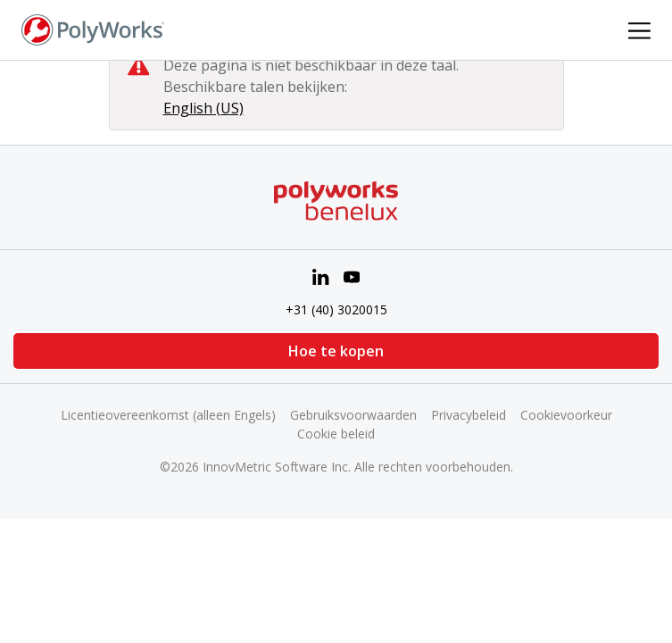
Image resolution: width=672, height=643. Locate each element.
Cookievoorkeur (566, 415)
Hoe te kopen (336, 351)
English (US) (203, 108)
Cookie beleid (336, 434)
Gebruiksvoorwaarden (353, 415)
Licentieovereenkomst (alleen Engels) (168, 415)
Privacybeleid (469, 415)
